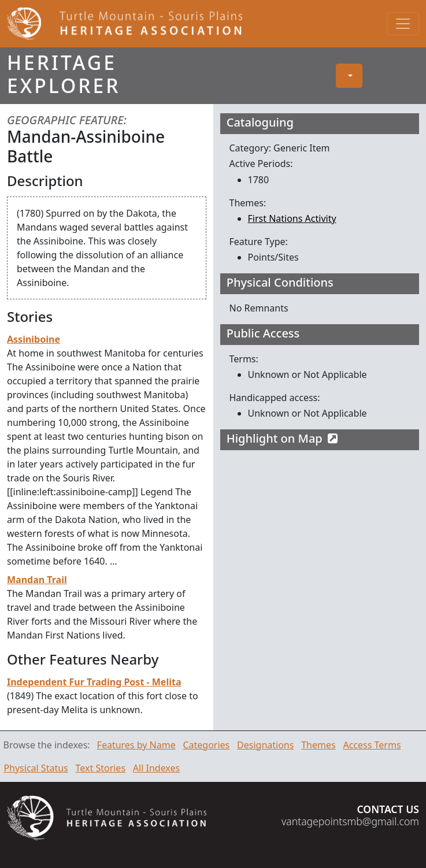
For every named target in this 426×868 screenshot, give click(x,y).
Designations (265, 745)
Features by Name (136, 745)
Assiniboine (34, 339)
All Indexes (156, 768)
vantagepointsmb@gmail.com (350, 821)
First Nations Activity (292, 218)
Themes (318, 745)
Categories (206, 745)
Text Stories (101, 768)
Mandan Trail (37, 580)
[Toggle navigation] (403, 24)
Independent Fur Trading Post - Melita (94, 682)
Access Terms (372, 745)
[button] (349, 76)
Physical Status (36, 768)
